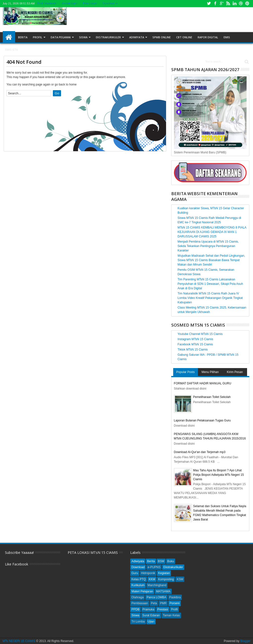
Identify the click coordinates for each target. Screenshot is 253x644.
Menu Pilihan (210, 372)
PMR (163, 603)
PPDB (136, 609)
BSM (161, 561)
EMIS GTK (12, 50)
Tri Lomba (138, 622)
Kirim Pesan (235, 372)
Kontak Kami (70, 3)
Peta (154, 603)
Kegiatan (164, 573)
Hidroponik (148, 573)
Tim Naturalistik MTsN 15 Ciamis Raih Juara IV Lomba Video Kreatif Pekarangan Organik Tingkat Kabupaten (210, 298)
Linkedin (234, 4)
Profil (38, 37)
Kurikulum (138, 585)
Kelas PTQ (139, 579)
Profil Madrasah (47, 3)
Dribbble (241, 4)
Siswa (83, 37)
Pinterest (247, 4)
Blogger (245, 641)
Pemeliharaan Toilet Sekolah (212, 397)
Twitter (209, 4)
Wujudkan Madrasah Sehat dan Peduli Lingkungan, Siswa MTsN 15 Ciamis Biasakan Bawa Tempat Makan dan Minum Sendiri (211, 260)
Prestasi (163, 609)
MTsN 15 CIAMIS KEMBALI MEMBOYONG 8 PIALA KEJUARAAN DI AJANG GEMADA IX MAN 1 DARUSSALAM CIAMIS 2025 (212, 232)
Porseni (175, 603)
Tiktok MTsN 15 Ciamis (193, 350)
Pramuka (148, 609)
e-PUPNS (154, 567)
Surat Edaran (151, 615)
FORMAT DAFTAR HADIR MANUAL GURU (203, 383)
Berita (23, 37)
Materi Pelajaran (142, 591)
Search (246, 62)
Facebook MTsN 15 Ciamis (195, 344)
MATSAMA (163, 591)
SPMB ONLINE (162, 37)
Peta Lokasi (90, 3)
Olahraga (137, 597)
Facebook (215, 4)
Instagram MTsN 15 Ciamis (195, 339)
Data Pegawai (61, 37)
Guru (135, 573)
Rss (228, 4)
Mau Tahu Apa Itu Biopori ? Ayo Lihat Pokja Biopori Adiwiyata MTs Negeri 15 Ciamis (219, 475)
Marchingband (157, 585)
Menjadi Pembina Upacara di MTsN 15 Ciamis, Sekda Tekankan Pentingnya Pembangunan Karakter (208, 246)
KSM (180, 579)
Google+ (222, 4)
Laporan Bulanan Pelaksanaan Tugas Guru (202, 420)
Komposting (166, 579)
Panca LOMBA (156, 597)
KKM (152, 579)
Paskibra (175, 597)
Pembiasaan (140, 603)
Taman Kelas (171, 615)
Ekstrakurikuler (108, 37)
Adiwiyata (137, 37)
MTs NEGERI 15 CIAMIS (19, 641)
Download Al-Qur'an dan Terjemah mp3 (200, 452)
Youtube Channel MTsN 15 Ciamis (200, 334)
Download (108, 3)
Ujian (151, 622)
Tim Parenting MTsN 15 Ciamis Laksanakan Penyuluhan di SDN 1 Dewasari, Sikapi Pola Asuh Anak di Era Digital (210, 284)
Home (9, 37)
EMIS (227, 37)
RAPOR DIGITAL (208, 37)
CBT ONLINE (184, 37)
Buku (171, 561)
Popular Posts (185, 372)
